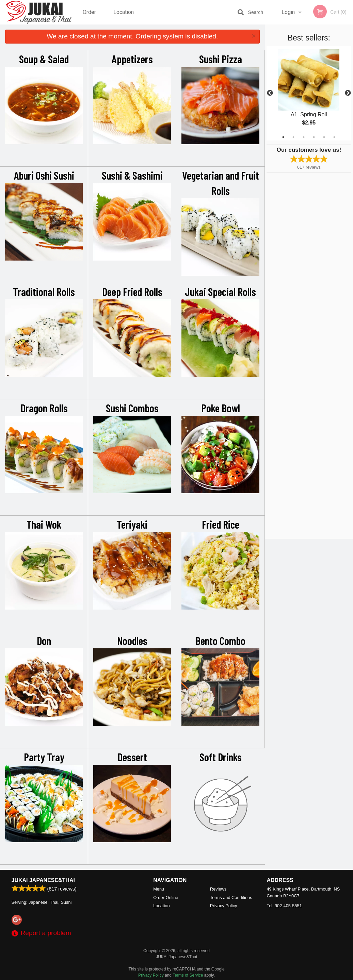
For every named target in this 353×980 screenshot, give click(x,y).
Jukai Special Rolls (220, 292)
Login (288, 12)
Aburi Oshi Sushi (44, 175)
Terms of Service (188, 975)
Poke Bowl (221, 408)
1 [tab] (283, 137)
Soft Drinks (221, 757)
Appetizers (132, 59)
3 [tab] (304, 137)
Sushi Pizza (221, 59)
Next (348, 93)
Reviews (218, 889)
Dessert (132, 757)
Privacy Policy (224, 906)
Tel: (284, 906)
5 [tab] (324, 137)
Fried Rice (221, 524)
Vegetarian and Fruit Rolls (221, 183)
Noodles (132, 641)
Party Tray (44, 757)
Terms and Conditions (231, 898)
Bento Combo (220, 641)
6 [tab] (334, 137)
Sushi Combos (132, 408)
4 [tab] (314, 137)
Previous (270, 93)
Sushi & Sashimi (132, 175)
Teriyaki (132, 524)
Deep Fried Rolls (132, 292)
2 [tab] (293, 137)
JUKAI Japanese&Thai (43, 880)
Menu (159, 889)
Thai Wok (44, 524)
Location (124, 12)
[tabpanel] (309, 93)
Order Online (90, 17)
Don (44, 641)
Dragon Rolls (44, 408)
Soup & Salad (44, 59)
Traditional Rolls (44, 292)
